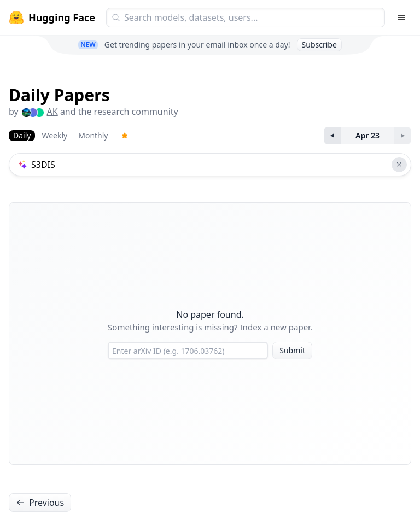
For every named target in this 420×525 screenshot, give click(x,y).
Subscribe (319, 45)
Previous (40, 503)
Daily (22, 135)
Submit (292, 350)
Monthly (93, 135)
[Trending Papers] (125, 136)
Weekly (54, 135)
